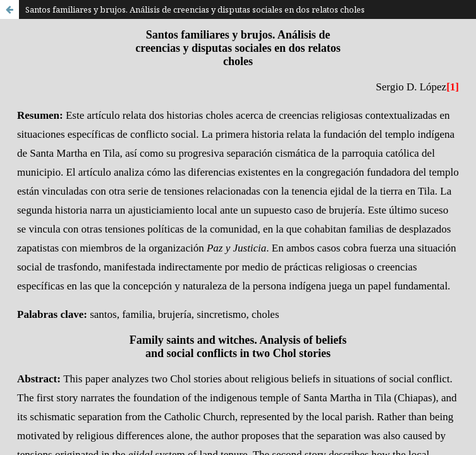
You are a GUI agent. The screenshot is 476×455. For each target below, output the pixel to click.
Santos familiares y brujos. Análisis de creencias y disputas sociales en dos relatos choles (195, 9)
